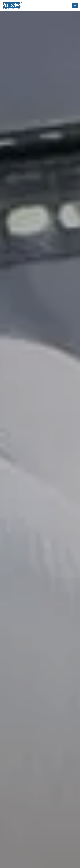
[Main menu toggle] (75, 5)
